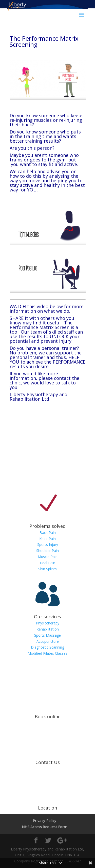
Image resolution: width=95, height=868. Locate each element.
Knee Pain (48, 539)
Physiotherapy (48, 623)
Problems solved (48, 526)
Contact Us (48, 762)
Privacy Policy (45, 821)
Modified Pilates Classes (48, 653)
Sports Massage (48, 635)
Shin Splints (48, 569)
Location (48, 808)
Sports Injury (48, 544)
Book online (48, 716)
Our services (48, 617)
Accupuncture (48, 641)
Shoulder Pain (48, 551)
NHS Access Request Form (45, 827)
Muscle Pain (48, 557)
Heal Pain (48, 563)
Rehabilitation (48, 629)
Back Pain (48, 533)
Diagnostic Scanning (48, 647)
